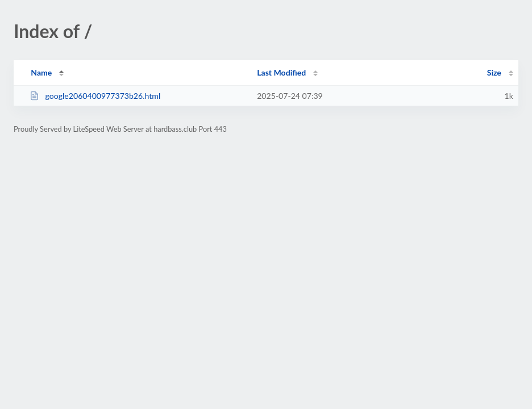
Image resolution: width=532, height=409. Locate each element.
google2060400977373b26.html (95, 96)
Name (41, 72)
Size (494, 72)
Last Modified (281, 72)
